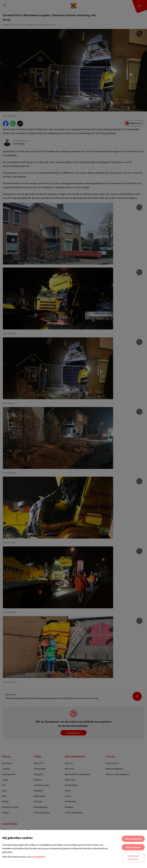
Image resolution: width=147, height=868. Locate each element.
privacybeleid (38, 857)
